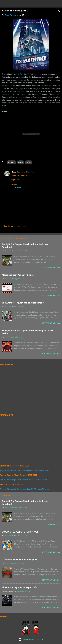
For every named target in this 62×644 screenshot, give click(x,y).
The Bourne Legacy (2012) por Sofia (20, 587)
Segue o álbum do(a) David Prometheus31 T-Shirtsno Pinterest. (25, 471)
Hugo (14, 172)
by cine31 (11, 162)
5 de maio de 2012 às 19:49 (26, 172)
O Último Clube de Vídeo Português (19, 560)
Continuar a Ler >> (51, 268)
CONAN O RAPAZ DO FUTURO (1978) (20, 532)
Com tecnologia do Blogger (31, 639)
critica (21, 162)
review (29, 162)
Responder (16, 188)
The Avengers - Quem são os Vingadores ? (23, 303)
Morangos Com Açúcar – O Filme (18, 275)
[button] (59, 11)
